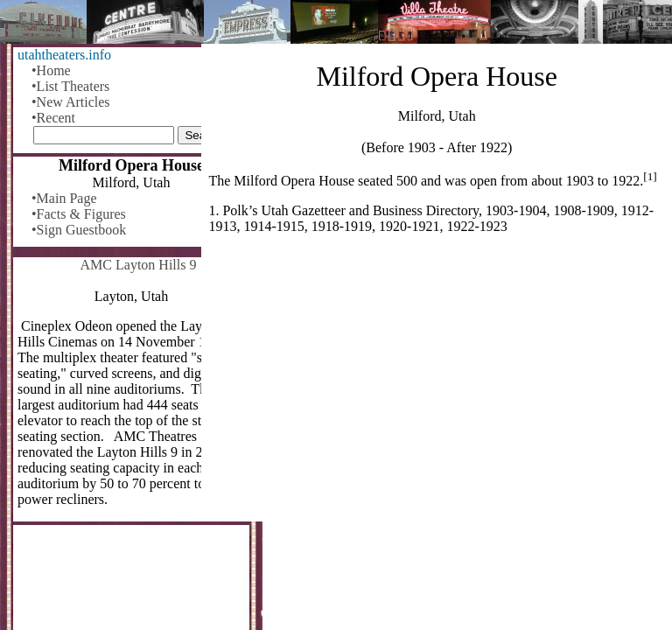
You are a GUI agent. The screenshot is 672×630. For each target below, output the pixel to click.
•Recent (53, 118)
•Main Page (64, 198)
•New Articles (71, 102)
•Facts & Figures (79, 214)
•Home (51, 70)
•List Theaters (70, 86)
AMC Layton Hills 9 (139, 265)
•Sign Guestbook (79, 230)
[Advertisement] (437, 385)
